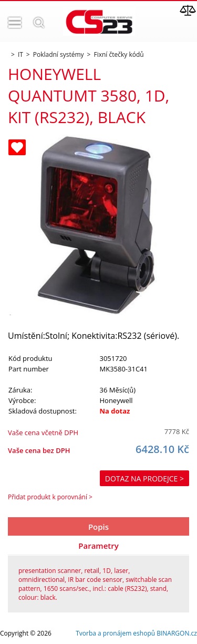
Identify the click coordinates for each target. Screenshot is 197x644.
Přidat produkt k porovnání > (50, 497)
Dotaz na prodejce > (144, 479)
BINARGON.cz (177, 633)
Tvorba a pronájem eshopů (115, 633)
